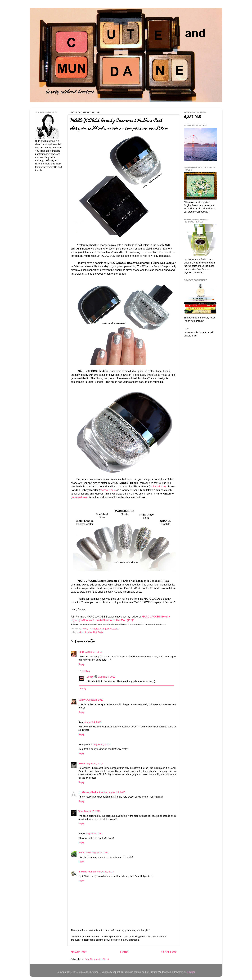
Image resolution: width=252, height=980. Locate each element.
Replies (86, 671)
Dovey (90, 677)
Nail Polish (99, 632)
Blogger (191, 972)
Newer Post (79, 952)
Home (124, 952)
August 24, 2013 (94, 652)
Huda (81, 652)
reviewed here (158, 487)
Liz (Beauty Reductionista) (93, 792)
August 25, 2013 (92, 811)
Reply (81, 664)
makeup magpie (87, 872)
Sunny (82, 700)
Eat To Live (85, 853)
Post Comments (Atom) (97, 959)
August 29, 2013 (100, 853)
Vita (81, 811)
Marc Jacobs (85, 632)
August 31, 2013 (105, 872)
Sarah (82, 763)
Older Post (169, 952)
